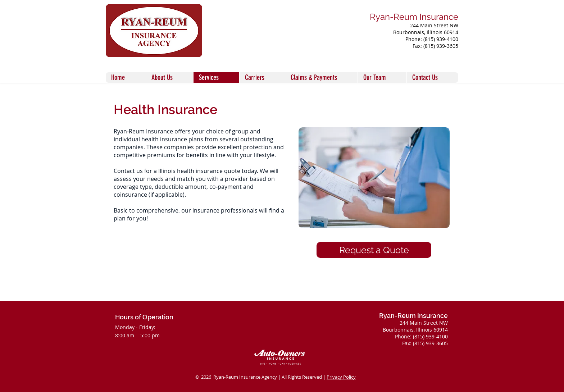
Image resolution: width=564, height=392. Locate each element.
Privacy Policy (341, 377)
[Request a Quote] (374, 250)
